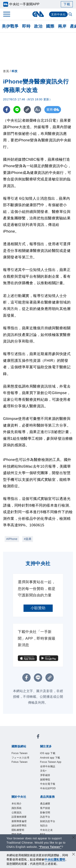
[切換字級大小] (38, 110)
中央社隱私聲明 (55, 859)
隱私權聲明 (18, 830)
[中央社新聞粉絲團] (38, 737)
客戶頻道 (45, 808)
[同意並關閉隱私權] (74, 855)
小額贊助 (38, 608)
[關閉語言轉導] (74, 838)
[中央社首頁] (38, 14)
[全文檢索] (71, 15)
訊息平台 (45, 817)
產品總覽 (45, 804)
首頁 (6, 71)
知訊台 (44, 826)
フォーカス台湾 (20, 758)
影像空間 (45, 813)
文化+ (43, 771)
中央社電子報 (48, 784)
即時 (26, 26)
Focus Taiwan (20, 753)
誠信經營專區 (19, 826)
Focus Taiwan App (51, 762)
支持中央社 (58, 14)
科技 (14, 71)
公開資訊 (17, 813)
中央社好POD (48, 788)
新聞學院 (45, 780)
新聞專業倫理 (19, 821)
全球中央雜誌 (48, 766)
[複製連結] (27, 110)
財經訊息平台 (48, 821)
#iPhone (12, 539)
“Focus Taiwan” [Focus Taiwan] (50, 847)
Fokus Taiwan (20, 762)
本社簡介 (17, 804)
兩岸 (62, 26)
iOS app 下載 (48, 753)
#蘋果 (28, 539)
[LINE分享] (17, 110)
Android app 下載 (50, 758)
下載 (67, 4)
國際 (50, 26)
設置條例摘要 (19, 817)
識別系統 (17, 808)
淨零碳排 (45, 775)
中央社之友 (47, 830)
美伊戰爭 (10, 26)
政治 (38, 26)
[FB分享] (7, 110)
